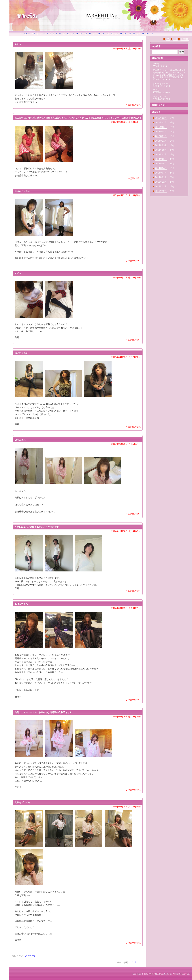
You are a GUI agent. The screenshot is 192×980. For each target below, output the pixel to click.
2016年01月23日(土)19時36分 (126, 122)
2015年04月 (161, 132)
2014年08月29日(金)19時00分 (126, 717)
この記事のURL (133, 105)
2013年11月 (161, 186)
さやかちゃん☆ (160, 83)
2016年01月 (161, 123)
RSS (175, 39)
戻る (168, 39)
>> (31, 34)
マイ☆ (156, 90)
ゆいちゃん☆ (159, 97)
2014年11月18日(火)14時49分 (126, 531)
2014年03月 (161, 173)
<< (22, 34)
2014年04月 (161, 168)
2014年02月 (161, 177)
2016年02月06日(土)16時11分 (126, 49)
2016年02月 (161, 118)
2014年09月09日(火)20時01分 (126, 608)
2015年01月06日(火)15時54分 (126, 444)
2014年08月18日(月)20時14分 (126, 807)
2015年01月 (161, 136)
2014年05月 (161, 164)
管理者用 (185, 39)
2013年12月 (161, 182)
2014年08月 (161, 150)
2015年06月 (161, 127)
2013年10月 (161, 191)
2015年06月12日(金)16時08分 (126, 278)
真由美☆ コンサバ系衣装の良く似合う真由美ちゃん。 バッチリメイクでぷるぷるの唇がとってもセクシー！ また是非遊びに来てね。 (169, 74)
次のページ (31, 956)
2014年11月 (161, 141)
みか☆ (156, 64)
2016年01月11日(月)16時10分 (126, 195)
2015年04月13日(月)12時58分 (126, 357)
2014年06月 (161, 159)
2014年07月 (161, 155)
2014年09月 (161, 145)
